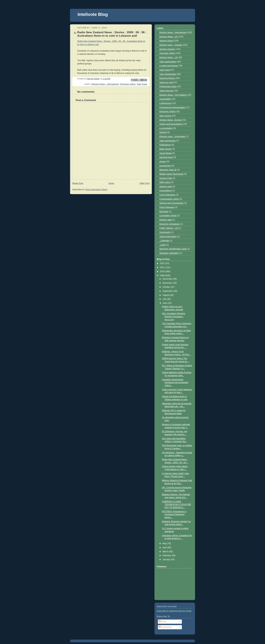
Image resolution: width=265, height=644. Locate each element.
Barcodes (164, 212)
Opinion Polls (166, 178)
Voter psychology (167, 141)
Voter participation (168, 62)
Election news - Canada (171, 45)
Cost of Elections (167, 195)
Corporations (165, 191)
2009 (163, 276)
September (168, 291)
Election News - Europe (171, 120)
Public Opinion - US (169, 228)
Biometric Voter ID (168, 170)
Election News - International (105, 84)
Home (111, 183)
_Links (162, 245)
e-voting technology (169, 66)
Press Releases (167, 207)
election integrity (167, 49)
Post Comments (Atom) (96, 190)
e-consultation (166, 128)
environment (165, 166)
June (165, 303)
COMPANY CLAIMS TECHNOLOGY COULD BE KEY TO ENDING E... (177, 505)
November (168, 283)
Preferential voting (168, 86)
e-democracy (166, 103)
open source (165, 116)
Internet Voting (166, 41)
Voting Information (168, 237)
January (167, 560)
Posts (162, 622)
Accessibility (165, 99)
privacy (163, 162)
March (166, 552)
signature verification (169, 253)
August (166, 295)
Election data (166, 220)
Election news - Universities (172, 137)
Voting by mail (166, 82)
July (165, 299)
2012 (163, 263)
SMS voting (165, 182)
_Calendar (164, 241)
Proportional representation (172, 107)
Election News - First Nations (173, 95)
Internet (163, 132)
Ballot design (165, 149)
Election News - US (169, 37)
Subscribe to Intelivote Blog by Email (174, 611)
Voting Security (166, 91)
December (168, 279)
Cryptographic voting (169, 199)
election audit (166, 187)
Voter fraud (142, 84)
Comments (165, 627)
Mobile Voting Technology (171, 174)
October (167, 287)
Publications (165, 145)
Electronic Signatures (169, 224)
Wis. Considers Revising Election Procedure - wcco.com (174, 317)
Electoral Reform (167, 78)
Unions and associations (171, 124)
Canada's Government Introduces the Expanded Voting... (175, 383)
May (165, 543)
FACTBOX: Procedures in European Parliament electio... (174, 515)
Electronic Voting (167, 112)
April (165, 548)
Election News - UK (169, 57)
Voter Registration (168, 74)
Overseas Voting (128, 84)
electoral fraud (166, 157)
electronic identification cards (173, 249)
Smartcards (165, 232)
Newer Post (78, 183)
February (167, 555)
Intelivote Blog (93, 14)
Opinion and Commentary (172, 203)
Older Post (144, 183)
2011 (163, 267)
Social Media (165, 153)
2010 (163, 271)
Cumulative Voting (168, 216)
